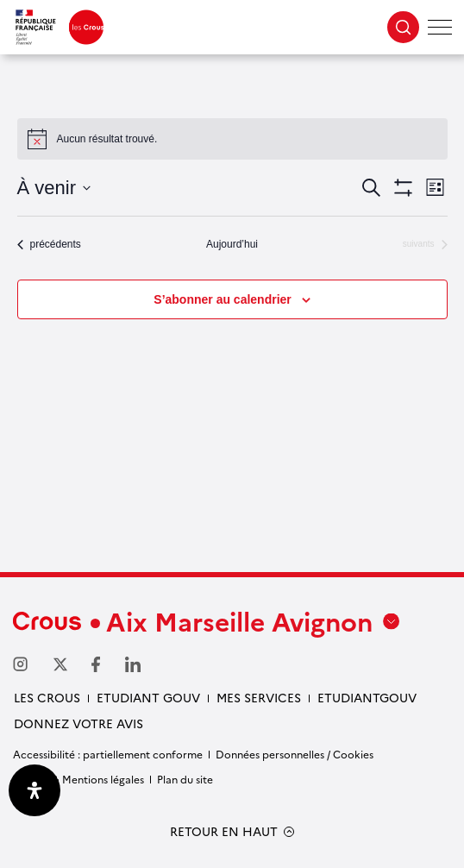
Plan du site (185, 779)
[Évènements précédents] (49, 245)
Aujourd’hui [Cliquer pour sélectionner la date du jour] (232, 244)
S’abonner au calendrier (223, 299)
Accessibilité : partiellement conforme (108, 754)
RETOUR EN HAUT (224, 831)
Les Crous (47, 697)
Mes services (259, 697)
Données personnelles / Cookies (295, 754)
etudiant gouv (148, 697)
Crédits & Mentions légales (78, 779)
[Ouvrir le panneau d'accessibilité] (34, 790)
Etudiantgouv (367, 697)
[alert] (232, 139)
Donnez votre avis (78, 723)
